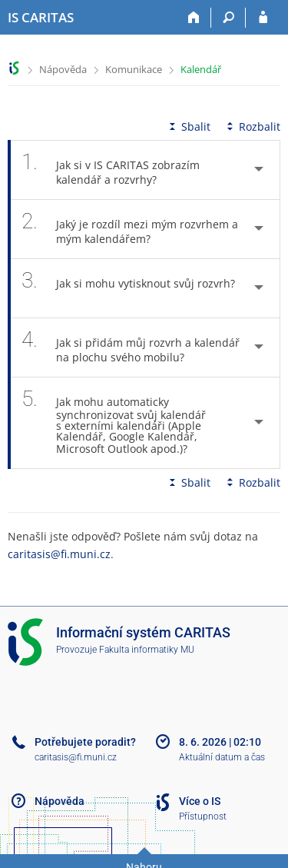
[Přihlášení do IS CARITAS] (263, 18)
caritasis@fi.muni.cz (59, 554)
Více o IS (200, 801)
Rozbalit (252, 126)
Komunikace (134, 69)
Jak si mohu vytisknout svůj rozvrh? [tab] (128, 288)
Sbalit (188, 126)
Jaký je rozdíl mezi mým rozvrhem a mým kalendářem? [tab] (130, 229)
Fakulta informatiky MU (147, 650)
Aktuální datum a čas (222, 757)
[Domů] (194, 18)
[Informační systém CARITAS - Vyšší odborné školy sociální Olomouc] (41, 18)
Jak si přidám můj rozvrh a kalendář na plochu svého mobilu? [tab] (131, 348)
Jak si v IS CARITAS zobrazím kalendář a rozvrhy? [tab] (111, 170)
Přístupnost (203, 816)
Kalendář (201, 69)
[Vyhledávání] (228, 18)
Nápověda (63, 69)
